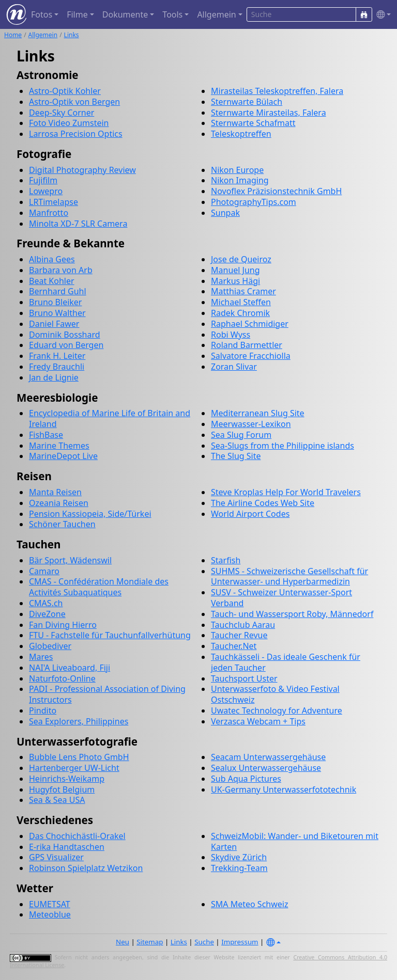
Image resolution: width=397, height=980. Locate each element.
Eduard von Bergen (66, 345)
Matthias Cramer (243, 291)
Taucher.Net (234, 646)
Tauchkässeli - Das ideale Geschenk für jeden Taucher (286, 662)
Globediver (50, 646)
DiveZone (47, 614)
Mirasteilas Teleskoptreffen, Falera (277, 91)
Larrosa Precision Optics (76, 134)
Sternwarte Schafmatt (253, 123)
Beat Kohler (52, 281)
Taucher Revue (239, 635)
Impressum (240, 942)
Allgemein (43, 35)
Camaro (44, 571)
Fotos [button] (42, 14)
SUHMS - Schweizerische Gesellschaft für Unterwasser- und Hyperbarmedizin (289, 576)
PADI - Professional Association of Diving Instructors (107, 694)
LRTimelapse (54, 202)
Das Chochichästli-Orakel (77, 836)
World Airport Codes (250, 514)
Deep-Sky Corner (62, 113)
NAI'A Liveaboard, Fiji (70, 668)
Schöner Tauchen (62, 524)
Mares (41, 657)
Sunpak (225, 213)
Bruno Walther (57, 313)
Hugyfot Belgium (62, 789)
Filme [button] (77, 14)
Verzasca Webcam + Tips (258, 721)
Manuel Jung (235, 270)
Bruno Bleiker (55, 302)
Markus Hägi (235, 281)
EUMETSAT (50, 904)
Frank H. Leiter (57, 356)
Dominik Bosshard (65, 335)
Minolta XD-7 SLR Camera (78, 224)
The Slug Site (236, 456)
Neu (123, 942)
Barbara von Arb (61, 270)
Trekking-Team (239, 868)
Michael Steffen (241, 302)
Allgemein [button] (216, 14)
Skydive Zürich (239, 857)
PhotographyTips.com (254, 202)
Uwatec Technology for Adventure (277, 710)
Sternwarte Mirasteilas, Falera (269, 113)
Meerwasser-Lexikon (251, 424)
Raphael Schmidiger (250, 324)
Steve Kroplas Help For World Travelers (286, 492)
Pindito (43, 710)
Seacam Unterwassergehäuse (268, 757)
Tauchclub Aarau (243, 625)
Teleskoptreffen (241, 134)
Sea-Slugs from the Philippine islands (283, 446)
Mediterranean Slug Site (258, 413)
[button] (381, 15)
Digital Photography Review (82, 170)
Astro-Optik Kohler (65, 91)
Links (72, 35)
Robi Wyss (231, 335)
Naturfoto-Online (62, 678)
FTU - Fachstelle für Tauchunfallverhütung (110, 635)
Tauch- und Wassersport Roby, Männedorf (292, 614)
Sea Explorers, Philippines (79, 721)
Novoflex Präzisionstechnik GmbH (276, 191)
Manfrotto (49, 213)
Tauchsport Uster (244, 678)
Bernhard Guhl (58, 291)
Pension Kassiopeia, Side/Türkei (90, 514)
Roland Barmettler (247, 345)
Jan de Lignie (54, 377)
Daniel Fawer (54, 324)
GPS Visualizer (56, 857)
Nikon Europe (237, 170)
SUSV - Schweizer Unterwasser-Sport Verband (281, 598)
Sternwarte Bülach (247, 102)
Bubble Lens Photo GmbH (79, 757)
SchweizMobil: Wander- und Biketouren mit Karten (295, 841)
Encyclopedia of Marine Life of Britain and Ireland (110, 418)
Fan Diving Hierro (63, 625)
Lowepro (46, 191)
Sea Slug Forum (241, 435)
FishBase (46, 435)
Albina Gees (52, 259)
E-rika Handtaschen (67, 847)
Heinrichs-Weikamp (67, 779)
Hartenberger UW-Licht (74, 768)
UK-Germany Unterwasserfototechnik (284, 789)
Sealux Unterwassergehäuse (266, 768)
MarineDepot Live (63, 456)
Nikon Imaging (240, 180)
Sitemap (150, 942)
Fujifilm (43, 180)
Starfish (226, 560)
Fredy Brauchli (57, 367)
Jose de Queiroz (241, 259)
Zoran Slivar (234, 367)
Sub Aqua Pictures (246, 779)
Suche (204, 942)
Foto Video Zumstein (69, 123)
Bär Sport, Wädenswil (70, 560)
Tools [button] (172, 14)
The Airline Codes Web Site (263, 503)
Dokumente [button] (125, 14)
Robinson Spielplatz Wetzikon (86, 868)
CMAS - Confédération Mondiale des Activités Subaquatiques (99, 587)
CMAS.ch (46, 603)
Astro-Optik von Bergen (74, 102)
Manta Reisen (55, 492)
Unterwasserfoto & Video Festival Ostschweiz (275, 694)
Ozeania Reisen (59, 503)
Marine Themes (59, 446)
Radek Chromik (240, 313)
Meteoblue (50, 914)
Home (13, 35)
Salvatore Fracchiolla (251, 356)
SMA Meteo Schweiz (249, 904)
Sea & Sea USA (57, 800)
